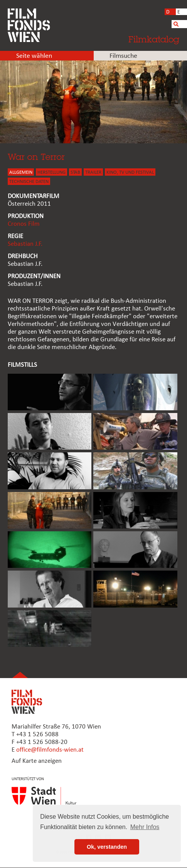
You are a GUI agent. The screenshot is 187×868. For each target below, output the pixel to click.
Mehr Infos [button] (145, 827)
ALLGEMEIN (21, 172)
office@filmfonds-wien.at (50, 750)
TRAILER (93, 172)
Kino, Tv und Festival (130, 172)
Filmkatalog (154, 39)
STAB (75, 172)
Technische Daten (29, 182)
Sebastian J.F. (25, 244)
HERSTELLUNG (51, 172)
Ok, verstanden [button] (107, 847)
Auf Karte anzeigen (37, 761)
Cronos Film (24, 224)
